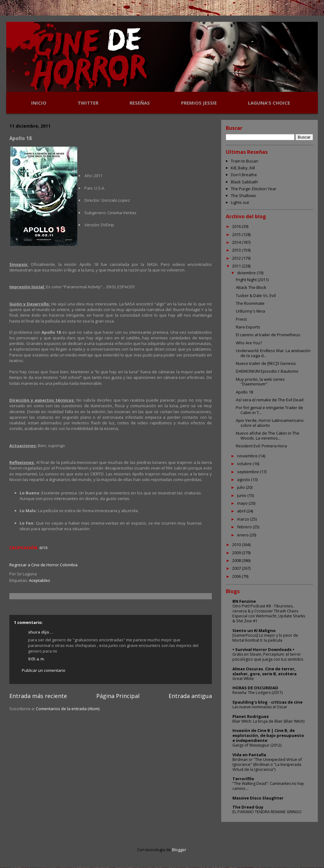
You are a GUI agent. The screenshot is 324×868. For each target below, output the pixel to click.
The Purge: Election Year (254, 189)
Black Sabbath (244, 182)
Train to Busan (245, 161)
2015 (237, 234)
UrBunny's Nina (250, 311)
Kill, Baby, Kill (243, 168)
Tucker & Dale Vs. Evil (256, 295)
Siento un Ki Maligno (254, 630)
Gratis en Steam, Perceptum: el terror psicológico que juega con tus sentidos (268, 657)
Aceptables (40, 580)
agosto (244, 479)
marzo (244, 519)
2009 (237, 553)
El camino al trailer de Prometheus (268, 335)
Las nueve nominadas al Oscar (260, 707)
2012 (237, 258)
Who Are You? (249, 343)
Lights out (240, 202)
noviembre (248, 456)
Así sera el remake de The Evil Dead (270, 400)
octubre (245, 464)
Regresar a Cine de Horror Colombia (43, 565)
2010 (237, 545)
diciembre (247, 273)
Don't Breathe (244, 175)
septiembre (248, 472)
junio (242, 495)
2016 (237, 226)
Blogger (179, 850)
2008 (237, 560)
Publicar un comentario (44, 670)
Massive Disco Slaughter (258, 798)
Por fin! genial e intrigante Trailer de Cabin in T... (269, 410)
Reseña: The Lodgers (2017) (257, 693)
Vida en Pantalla (249, 755)
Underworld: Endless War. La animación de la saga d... (273, 353)
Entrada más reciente (38, 696)
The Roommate (250, 303)
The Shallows (243, 196)
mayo (243, 503)
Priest (241, 319)
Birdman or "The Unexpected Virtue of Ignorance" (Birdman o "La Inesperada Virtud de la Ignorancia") (267, 764)
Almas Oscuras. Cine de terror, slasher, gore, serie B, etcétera (264, 671)
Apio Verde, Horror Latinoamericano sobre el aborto (270, 423)
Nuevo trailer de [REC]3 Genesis (266, 363)
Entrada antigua (190, 696)
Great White (243, 679)
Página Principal (118, 696)
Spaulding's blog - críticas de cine (267, 702)
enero (243, 535)
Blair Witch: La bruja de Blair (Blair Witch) (268, 721)
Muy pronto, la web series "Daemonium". (260, 382)
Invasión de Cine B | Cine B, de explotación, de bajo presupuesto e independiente (268, 735)
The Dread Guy (248, 807)
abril (242, 511)
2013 (237, 250)
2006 (237, 576)
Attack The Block (251, 287)
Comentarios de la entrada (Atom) (68, 709)
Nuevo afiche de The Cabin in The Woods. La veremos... (268, 436)
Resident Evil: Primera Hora (261, 446)
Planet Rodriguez (251, 716)
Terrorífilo (243, 779)
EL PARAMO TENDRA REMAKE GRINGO (267, 812)
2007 (237, 568)
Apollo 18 (244, 392)
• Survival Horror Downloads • (263, 649)
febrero (245, 527)
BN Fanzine (244, 601)
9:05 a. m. (36, 659)
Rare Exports (248, 327)
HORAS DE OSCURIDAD (255, 688)
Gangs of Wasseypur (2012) (257, 745)
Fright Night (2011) (252, 280)
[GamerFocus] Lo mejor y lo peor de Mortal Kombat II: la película (265, 638)
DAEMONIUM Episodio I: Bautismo (267, 371)
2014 (237, 242)
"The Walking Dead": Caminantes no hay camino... (268, 786)
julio (241, 487)
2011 (237, 266)
